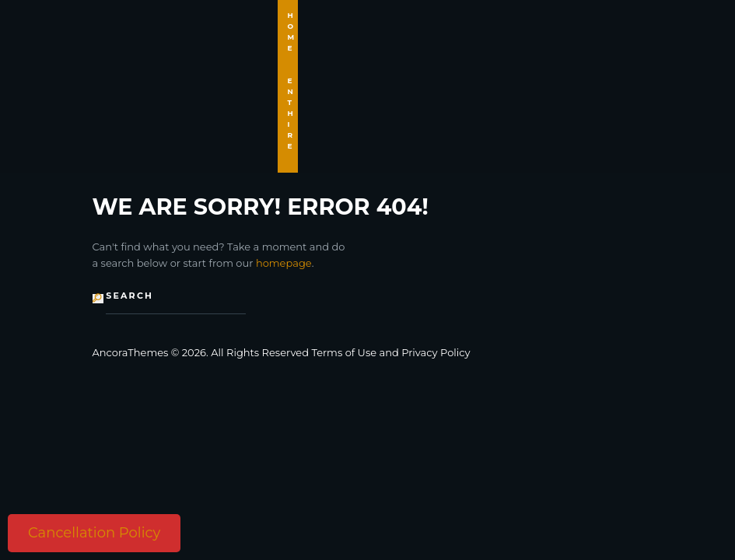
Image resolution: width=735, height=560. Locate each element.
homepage (284, 263)
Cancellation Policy (94, 533)
